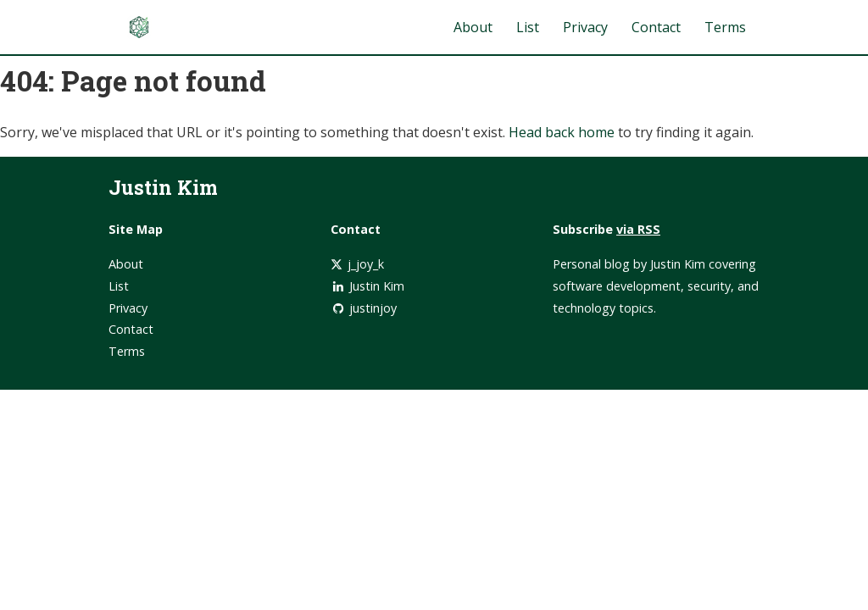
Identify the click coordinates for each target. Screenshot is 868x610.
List (528, 27)
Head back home (562, 132)
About (473, 27)
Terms (725, 27)
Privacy (585, 27)
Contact (656, 27)
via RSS (638, 229)
